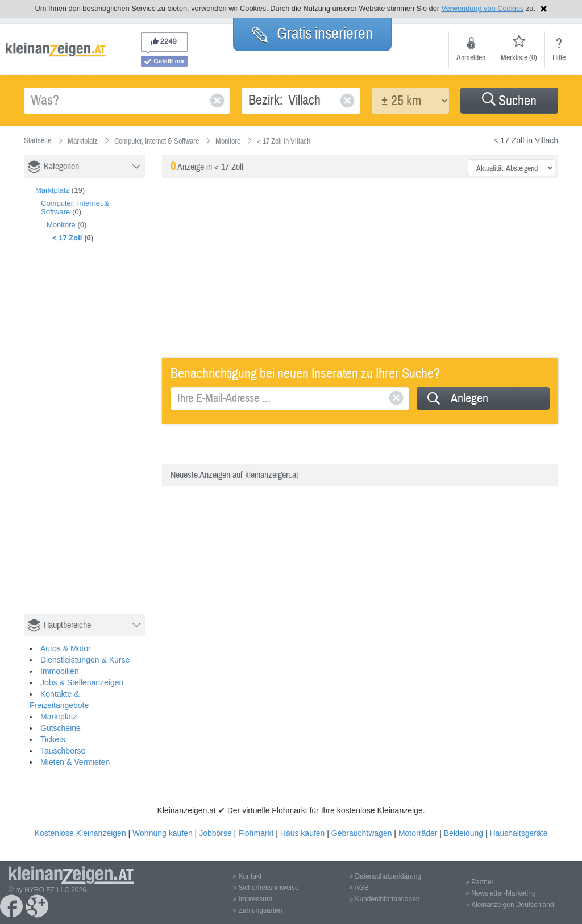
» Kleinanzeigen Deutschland (510, 905)
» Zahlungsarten (258, 910)
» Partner (479, 882)
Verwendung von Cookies (483, 8)
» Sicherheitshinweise (266, 888)
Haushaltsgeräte (518, 833)
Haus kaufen (303, 833)
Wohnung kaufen (163, 833)
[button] (509, 101)
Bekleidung (463, 833)
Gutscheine (61, 728)
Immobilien (60, 671)
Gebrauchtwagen (362, 833)
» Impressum (253, 899)
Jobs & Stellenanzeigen (82, 682)
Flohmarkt (256, 833)
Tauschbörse (63, 751)
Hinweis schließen (544, 9)
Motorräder (418, 833)
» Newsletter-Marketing (500, 893)
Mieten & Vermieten (75, 762)
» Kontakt (248, 876)
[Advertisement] (109, 440)
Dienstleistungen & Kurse (85, 660)
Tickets (53, 739)
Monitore (61, 225)
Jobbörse (215, 833)
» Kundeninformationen (384, 899)
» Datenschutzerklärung (385, 876)
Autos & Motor (66, 648)
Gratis (312, 34)
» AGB (359, 888)
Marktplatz (52, 190)
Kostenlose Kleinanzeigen (80, 833)
